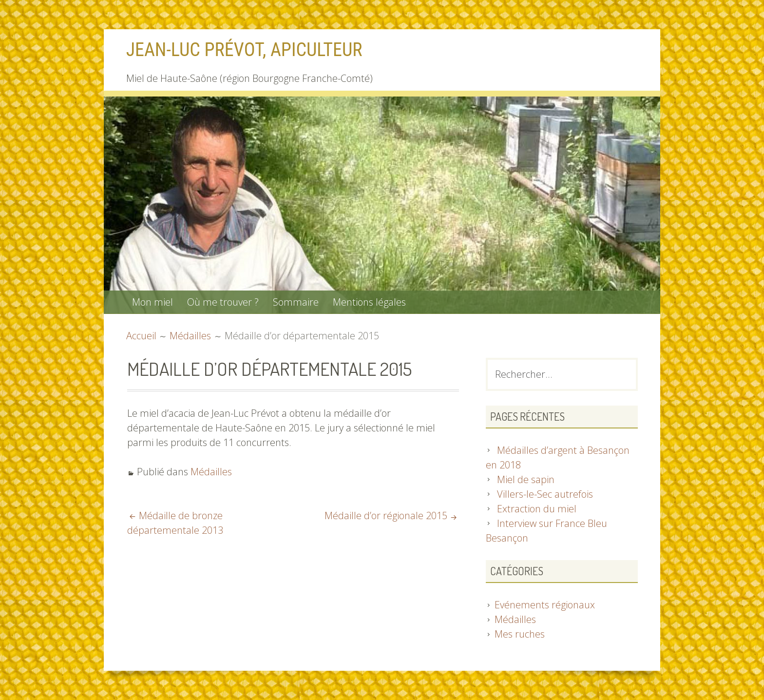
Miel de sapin (526, 479)
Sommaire (296, 302)
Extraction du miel (537, 509)
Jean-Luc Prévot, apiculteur (244, 50)
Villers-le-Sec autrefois (545, 494)
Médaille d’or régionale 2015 (386, 515)
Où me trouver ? (223, 302)
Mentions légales (369, 302)
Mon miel (153, 302)
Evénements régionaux (545, 605)
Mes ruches (520, 634)
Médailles (211, 472)
